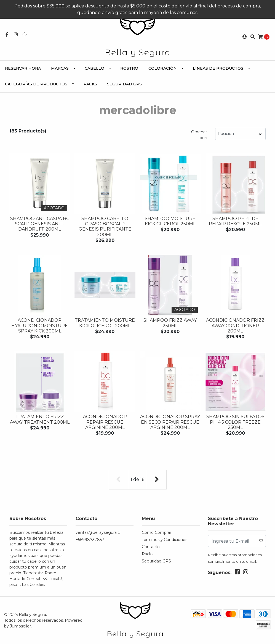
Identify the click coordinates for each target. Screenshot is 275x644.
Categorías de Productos (36, 84)
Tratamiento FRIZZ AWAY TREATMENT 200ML (40, 419)
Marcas (60, 68)
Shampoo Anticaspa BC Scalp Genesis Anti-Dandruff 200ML (40, 224)
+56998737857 (90, 540)
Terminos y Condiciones (165, 540)
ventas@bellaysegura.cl (98, 532)
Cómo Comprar (157, 532)
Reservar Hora (23, 68)
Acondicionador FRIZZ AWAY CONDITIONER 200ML (235, 325)
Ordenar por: (199, 135)
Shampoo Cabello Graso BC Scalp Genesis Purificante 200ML (105, 227)
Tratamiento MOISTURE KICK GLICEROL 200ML (105, 323)
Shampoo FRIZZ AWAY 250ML (170, 323)
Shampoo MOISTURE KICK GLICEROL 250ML (170, 221)
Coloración (163, 68)
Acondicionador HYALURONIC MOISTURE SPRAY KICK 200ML (40, 325)
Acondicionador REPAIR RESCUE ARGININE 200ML (105, 422)
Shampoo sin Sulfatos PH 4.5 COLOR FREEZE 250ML (235, 422)
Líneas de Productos (218, 68)
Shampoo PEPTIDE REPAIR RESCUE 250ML (235, 221)
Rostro (129, 68)
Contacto (151, 547)
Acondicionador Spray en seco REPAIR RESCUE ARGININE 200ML (170, 422)
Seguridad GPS (124, 84)
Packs (90, 84)
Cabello (94, 68)
